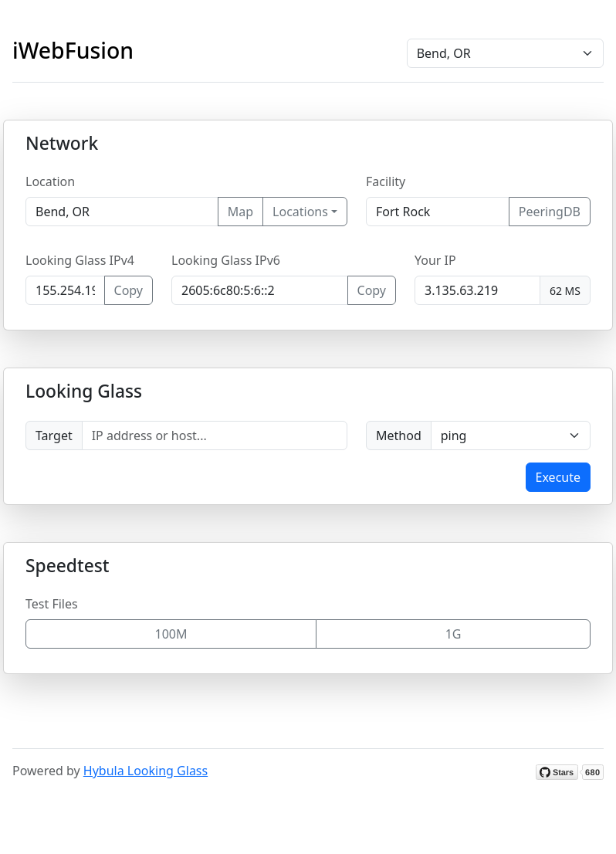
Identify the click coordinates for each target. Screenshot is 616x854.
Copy (129, 290)
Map (240, 212)
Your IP (435, 260)
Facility (386, 181)
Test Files (52, 604)
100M (171, 634)
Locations (300, 212)
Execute (558, 477)
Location (50, 181)
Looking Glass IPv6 (226, 260)
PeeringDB (550, 212)
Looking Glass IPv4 (80, 260)
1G (454, 634)
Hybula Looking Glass (146, 771)
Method (399, 435)
